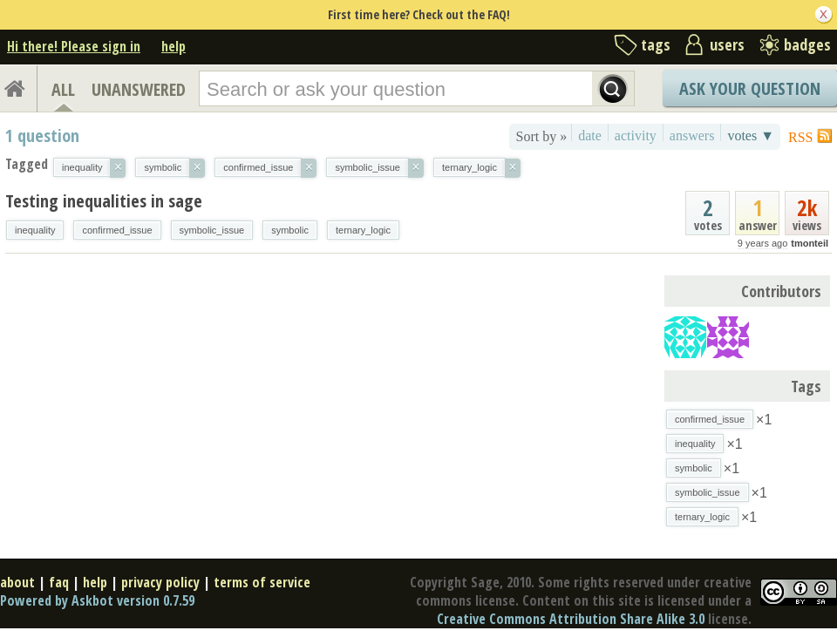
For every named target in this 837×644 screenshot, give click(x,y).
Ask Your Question (750, 88)
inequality (35, 230)
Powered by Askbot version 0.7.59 (97, 600)
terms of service (262, 582)
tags (656, 44)
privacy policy (160, 582)
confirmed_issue (117, 230)
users (727, 44)
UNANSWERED (139, 89)
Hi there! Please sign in (74, 46)
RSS (800, 137)
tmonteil (810, 243)
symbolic (290, 230)
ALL (63, 89)
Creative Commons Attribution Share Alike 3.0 (571, 619)
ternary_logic (363, 230)
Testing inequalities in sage (104, 201)
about (17, 582)
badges (807, 44)
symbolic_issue (212, 230)
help (174, 46)
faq (59, 582)
